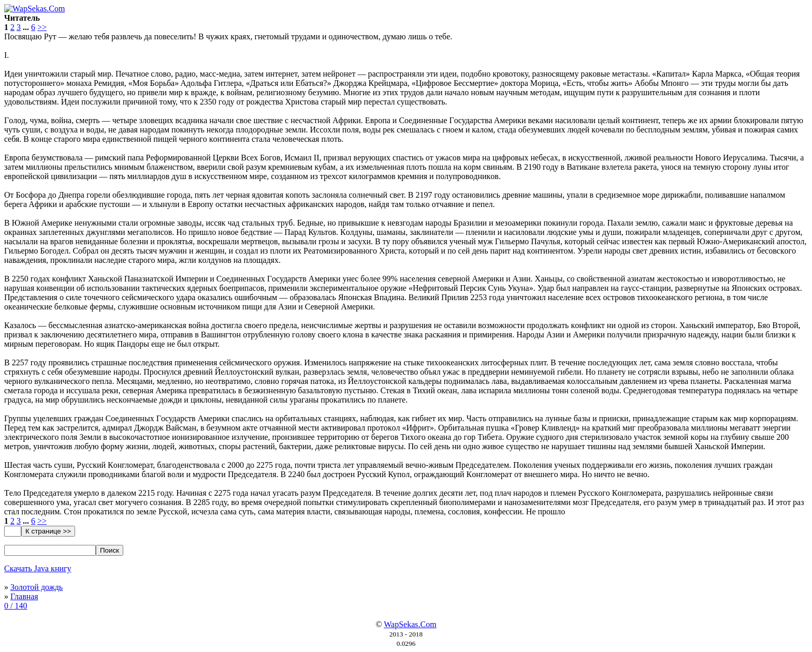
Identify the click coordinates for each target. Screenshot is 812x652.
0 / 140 (16, 606)
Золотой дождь (37, 587)
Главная (24, 596)
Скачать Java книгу (38, 568)
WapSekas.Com (410, 624)
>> (42, 27)
